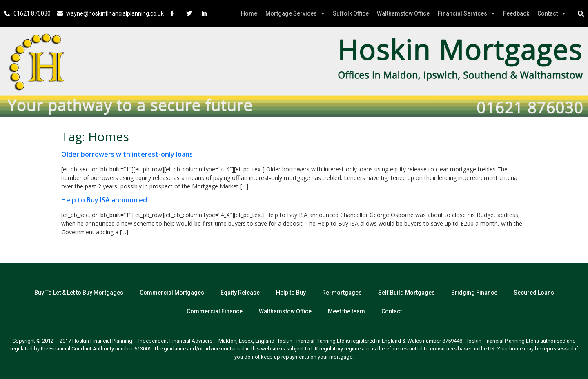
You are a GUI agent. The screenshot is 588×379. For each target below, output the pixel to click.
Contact (551, 13)
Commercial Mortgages (172, 293)
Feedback (516, 13)
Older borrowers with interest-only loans (127, 154)
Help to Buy (291, 293)
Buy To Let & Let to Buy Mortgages (79, 293)
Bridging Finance (474, 293)
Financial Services (466, 13)
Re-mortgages (342, 293)
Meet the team (346, 311)
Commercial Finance (215, 311)
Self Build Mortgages (406, 293)
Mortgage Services (295, 13)
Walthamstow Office (403, 13)
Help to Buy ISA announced (104, 200)
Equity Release (240, 293)
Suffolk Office (351, 13)
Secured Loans (534, 293)
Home (249, 13)
